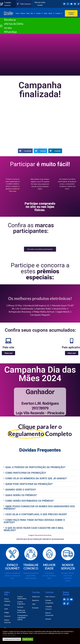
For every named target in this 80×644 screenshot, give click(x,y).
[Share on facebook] (25, 151)
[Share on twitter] (40, 151)
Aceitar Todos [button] (28, 639)
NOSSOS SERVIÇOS (68, 567)
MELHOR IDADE (49, 567)
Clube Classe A (49, 13)
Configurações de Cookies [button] (12, 639)
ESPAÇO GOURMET (12, 567)
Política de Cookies (9, 635)
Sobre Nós (30, 13)
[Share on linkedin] (55, 151)
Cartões (39, 13)
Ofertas (23, 13)
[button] (71, 13)
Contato (59, 13)
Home (17, 13)
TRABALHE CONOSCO (31, 567)
